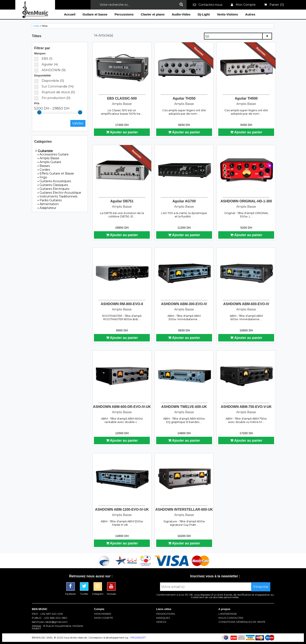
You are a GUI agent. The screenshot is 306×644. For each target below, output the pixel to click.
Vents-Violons (227, 14)
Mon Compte (243, 5)
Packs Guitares (50, 200)
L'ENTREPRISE (228, 614)
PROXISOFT (138, 638)
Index (36, 26)
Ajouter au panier (122, 132)
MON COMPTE (104, 618)
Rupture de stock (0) (55, 92)
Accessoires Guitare (53, 154)
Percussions (124, 14)
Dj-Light (204, 14)
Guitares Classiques (53, 185)
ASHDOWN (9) (50, 70)
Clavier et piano (153, 14)
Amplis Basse (49, 158)
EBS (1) (43, 58)
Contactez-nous (208, 5)
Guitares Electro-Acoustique (59, 193)
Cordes (44, 170)
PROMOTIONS (166, 614)
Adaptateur (47, 208)
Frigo (42, 177)
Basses (44, 166)
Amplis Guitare (50, 162)
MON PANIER (103, 614)
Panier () (274, 5)
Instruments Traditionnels (58, 196)
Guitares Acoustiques (54, 181)
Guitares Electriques (54, 189)
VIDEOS (161, 622)
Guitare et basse (95, 14)
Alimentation (48, 204)
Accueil (70, 14)
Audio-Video (181, 14)
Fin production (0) (52, 98)
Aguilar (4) (46, 64)
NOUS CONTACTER (231, 618)
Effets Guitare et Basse (56, 173)
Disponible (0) (49, 81)
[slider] (39, 112)
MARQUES (163, 618)
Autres (250, 14)
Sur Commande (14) (54, 86)
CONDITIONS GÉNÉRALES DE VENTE (242, 622)
